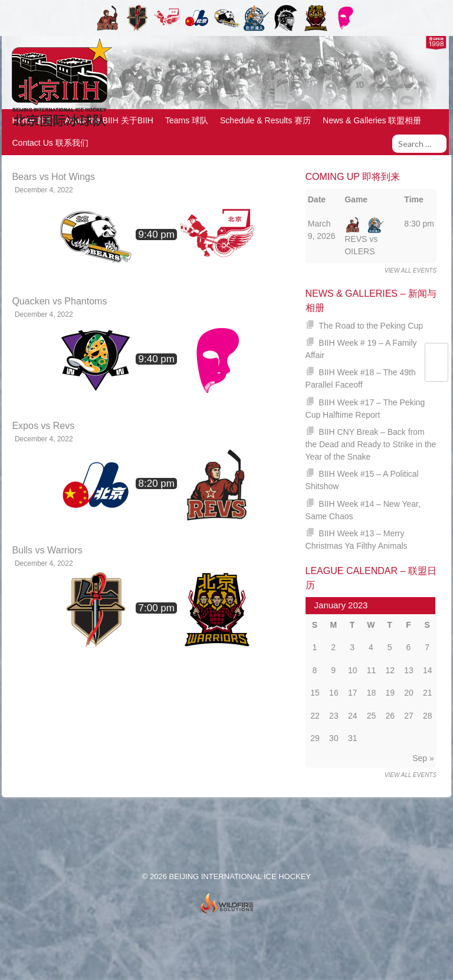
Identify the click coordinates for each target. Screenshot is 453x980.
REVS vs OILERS (364, 237)
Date (317, 199)
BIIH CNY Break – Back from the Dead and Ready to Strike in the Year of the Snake (371, 444)
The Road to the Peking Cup (371, 326)
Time (413, 199)
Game (356, 199)
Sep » (423, 758)
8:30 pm (419, 224)
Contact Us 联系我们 (50, 143)
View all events (411, 271)
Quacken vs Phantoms (59, 301)
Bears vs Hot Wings (53, 177)
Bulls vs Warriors (47, 550)
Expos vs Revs (43, 426)
